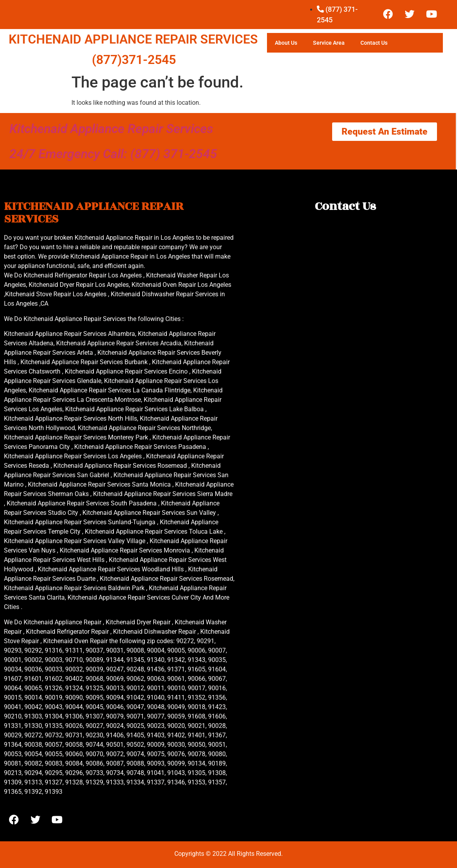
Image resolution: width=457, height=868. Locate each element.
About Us (286, 43)
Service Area (329, 43)
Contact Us (374, 43)
